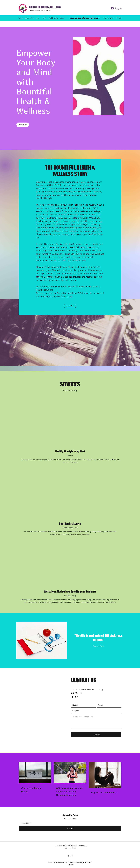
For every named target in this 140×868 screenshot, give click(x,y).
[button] (70, 306)
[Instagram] (120, 18)
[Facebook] (117, 18)
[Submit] (96, 735)
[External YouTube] (70, 423)
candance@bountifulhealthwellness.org (84, 18)
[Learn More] (23, 125)
